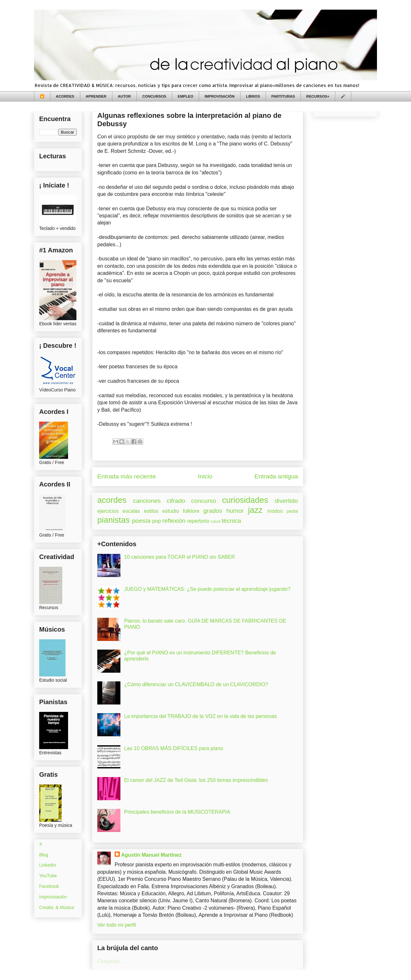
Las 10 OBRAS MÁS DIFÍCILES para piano (174, 748)
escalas (131, 511)
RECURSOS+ (318, 96)
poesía (141, 521)
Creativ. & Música (57, 907)
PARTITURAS (283, 96)
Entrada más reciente (127, 476)
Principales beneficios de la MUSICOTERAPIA (177, 812)
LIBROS (253, 96)
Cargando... (111, 961)
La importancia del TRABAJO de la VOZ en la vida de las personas (200, 716)
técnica (231, 521)
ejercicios (108, 511)
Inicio (205, 476)
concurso (204, 501)
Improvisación (53, 897)
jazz (255, 510)
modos (275, 511)
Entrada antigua (276, 476)
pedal (292, 511)
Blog (44, 855)
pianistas (114, 520)
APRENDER (96, 96)
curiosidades (245, 500)
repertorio (198, 521)
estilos (151, 511)
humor (235, 511)
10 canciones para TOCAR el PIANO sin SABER (179, 557)
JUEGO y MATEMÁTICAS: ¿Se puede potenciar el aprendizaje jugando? (207, 589)
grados (213, 511)
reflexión (174, 521)
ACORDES (65, 96)
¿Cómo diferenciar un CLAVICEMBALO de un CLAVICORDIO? (196, 684)
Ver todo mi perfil (117, 925)
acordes (112, 500)
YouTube (48, 876)
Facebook (49, 886)
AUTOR (124, 96)
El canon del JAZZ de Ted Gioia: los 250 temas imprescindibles (196, 780)
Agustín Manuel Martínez (151, 855)
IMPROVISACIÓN (219, 96)
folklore (191, 511)
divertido (286, 501)
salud (216, 521)
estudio (171, 511)
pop (157, 521)
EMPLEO (185, 96)
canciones (147, 501)
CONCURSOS (154, 96)
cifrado (176, 501)
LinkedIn (48, 865)
